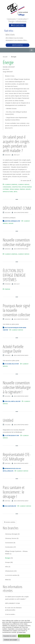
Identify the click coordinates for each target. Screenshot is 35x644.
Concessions (7, 187)
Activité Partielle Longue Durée (13, 349)
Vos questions (17, 25)
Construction (16, 187)
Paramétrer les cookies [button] (10, 636)
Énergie (22, 189)
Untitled (8, 420)
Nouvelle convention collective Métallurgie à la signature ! (17, 387)
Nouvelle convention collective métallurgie (17, 242)
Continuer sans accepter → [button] (11, 640)
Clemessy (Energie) (11, 185)
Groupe (28, 189)
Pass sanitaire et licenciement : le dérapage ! (14, 492)
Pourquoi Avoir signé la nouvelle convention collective (16, 310)
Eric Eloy (17, 155)
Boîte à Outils (10, 35)
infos (7, 567)
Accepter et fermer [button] (24, 636)
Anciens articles (10, 522)
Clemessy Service (24, 185)
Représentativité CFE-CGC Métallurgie (17, 457)
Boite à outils (18, 45)
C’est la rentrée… (11, 614)
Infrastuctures (8, 192)
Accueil (5, 57)
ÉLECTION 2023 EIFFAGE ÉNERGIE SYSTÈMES (14, 275)
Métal (16, 192)
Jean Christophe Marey (21, 213)
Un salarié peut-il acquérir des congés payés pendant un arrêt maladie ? (16, 144)
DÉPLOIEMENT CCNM (17, 208)
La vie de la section (11, 575)
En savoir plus (26, 181)
